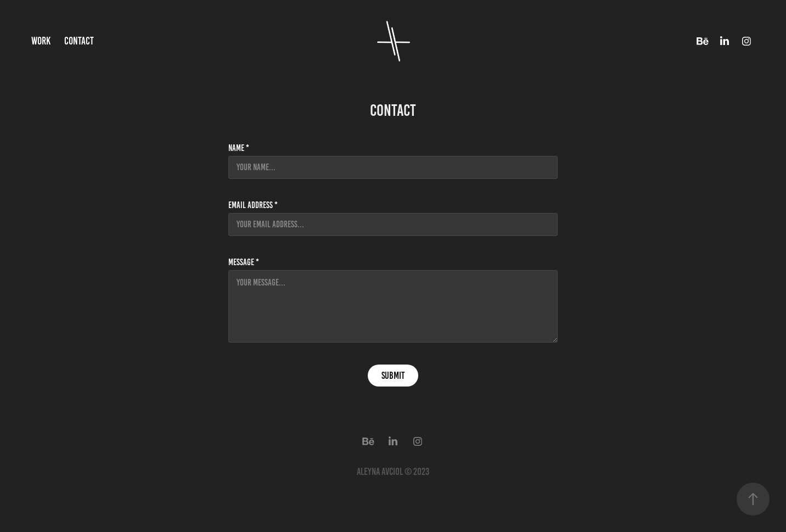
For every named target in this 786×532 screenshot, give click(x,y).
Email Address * (253, 205)
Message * (244, 262)
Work (41, 41)
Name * (239, 148)
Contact (79, 41)
